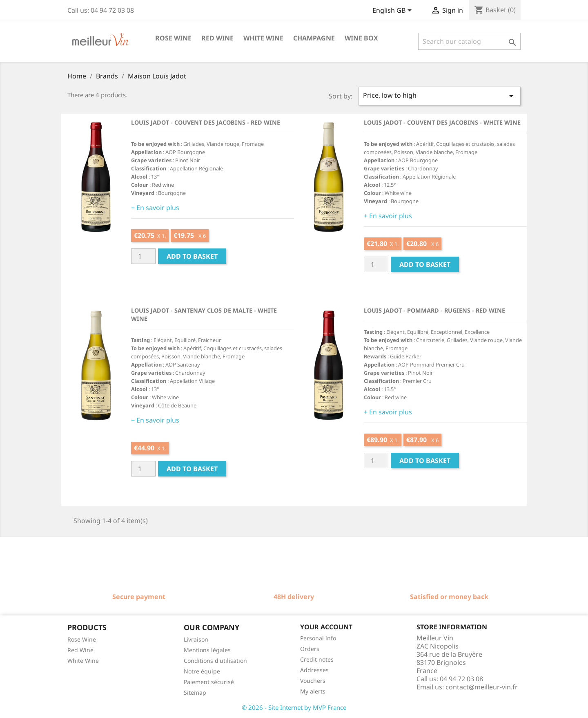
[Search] (469, 41)
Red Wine (80, 650)
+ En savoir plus (155, 208)
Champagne (314, 38)
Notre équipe (202, 671)
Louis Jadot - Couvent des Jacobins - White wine (442, 122)
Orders (310, 649)
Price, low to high (440, 96)
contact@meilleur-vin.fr (482, 687)
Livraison (196, 639)
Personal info (318, 638)
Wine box (361, 38)
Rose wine (173, 38)
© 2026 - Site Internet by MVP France (294, 707)
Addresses (314, 670)
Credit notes (317, 659)
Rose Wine (82, 639)
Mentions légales (207, 650)
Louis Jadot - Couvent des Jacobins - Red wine (206, 122)
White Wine (83, 661)
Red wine (217, 38)
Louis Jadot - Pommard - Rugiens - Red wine (434, 310)
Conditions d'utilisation (215, 661)
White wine (263, 38)
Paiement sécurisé (209, 682)
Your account (326, 627)
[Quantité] (143, 256)
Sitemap (195, 692)
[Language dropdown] (393, 11)
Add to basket (192, 256)
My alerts (313, 691)
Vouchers (313, 681)
